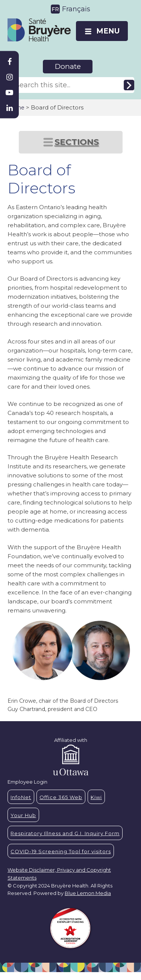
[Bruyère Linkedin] (9, 108)
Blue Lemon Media (88, 893)
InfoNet (21, 797)
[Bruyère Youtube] (9, 93)
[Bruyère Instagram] (9, 77)
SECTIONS (77, 142)
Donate (68, 66)
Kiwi (96, 797)
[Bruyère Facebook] (9, 62)
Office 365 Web (61, 797)
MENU (108, 31)
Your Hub (23, 815)
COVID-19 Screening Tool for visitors (61, 851)
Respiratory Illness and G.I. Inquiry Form (65, 833)
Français (76, 9)
